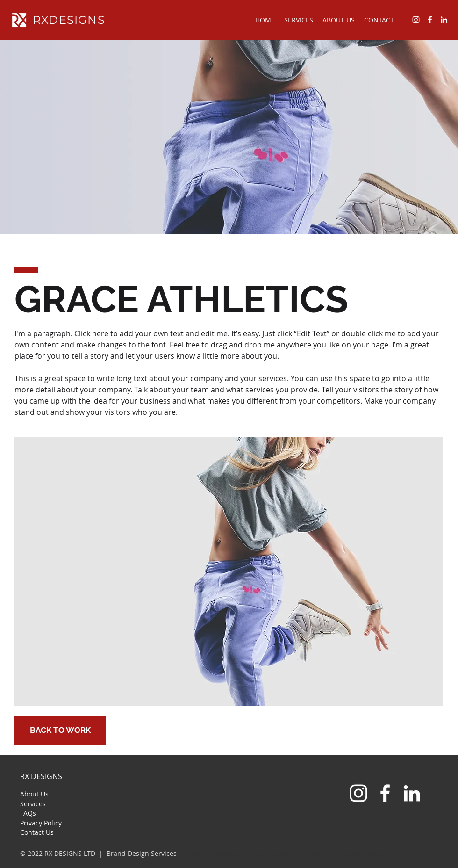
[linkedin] (444, 20)
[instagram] (416, 20)
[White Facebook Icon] (385, 793)
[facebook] (430, 20)
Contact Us (37, 832)
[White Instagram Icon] (358, 793)
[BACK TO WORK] (60, 731)
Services (33, 804)
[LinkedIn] (412, 793)
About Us (34, 794)
